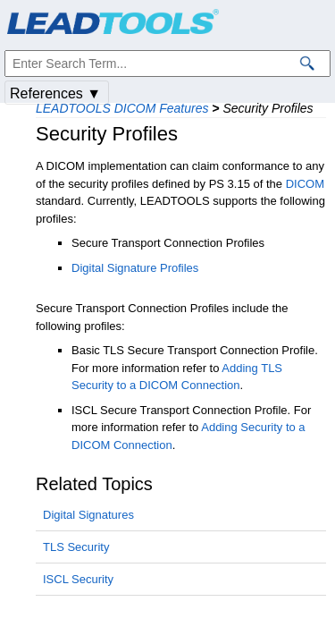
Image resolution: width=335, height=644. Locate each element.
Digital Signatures (88, 515)
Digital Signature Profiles (135, 268)
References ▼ (55, 93)
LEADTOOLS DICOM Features (122, 108)
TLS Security (76, 547)
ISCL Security (78, 579)
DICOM (305, 184)
